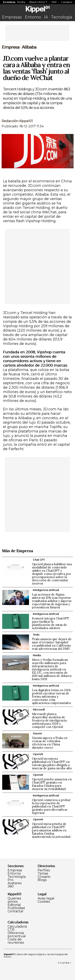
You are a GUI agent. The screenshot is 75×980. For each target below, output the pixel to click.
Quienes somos (14, 900)
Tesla (36, 635)
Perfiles (44, 870)
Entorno (33, 17)
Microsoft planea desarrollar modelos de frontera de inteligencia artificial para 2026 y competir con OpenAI (49, 720)
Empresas (12, 17)
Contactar (16, 911)
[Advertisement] (38, 34)
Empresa (10, 47)
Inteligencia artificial (46, 590)
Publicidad (16, 908)
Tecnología (62, 17)
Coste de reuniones (16, 941)
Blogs (42, 880)
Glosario (44, 877)
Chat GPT (39, 560)
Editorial (14, 905)
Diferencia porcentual (17, 935)
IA (46, 17)
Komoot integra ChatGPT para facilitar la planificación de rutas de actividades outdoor (50, 623)
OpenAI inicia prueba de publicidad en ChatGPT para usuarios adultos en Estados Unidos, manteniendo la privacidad (51, 830)
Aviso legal (46, 898)
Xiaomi (37, 733)
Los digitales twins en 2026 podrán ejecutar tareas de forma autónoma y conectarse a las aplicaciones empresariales (51, 696)
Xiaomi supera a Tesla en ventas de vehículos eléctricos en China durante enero (50, 743)
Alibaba (29, 47)
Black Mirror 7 (38, 2)
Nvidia (21, 2)
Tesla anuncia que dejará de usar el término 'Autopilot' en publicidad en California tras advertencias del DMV (52, 644)
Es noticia (9, 2)
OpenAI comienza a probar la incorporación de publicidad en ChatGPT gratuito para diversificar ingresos (51, 806)
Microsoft (39, 709)
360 (11, 886)
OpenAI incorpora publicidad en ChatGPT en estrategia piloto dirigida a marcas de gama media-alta (52, 763)
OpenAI (38, 754)
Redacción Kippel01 (17, 121)
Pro (10, 880)
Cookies (44, 902)
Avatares (14, 883)
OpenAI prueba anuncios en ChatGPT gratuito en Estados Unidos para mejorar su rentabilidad (52, 784)
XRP (54, 2)
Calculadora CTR (17, 928)
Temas (43, 874)
